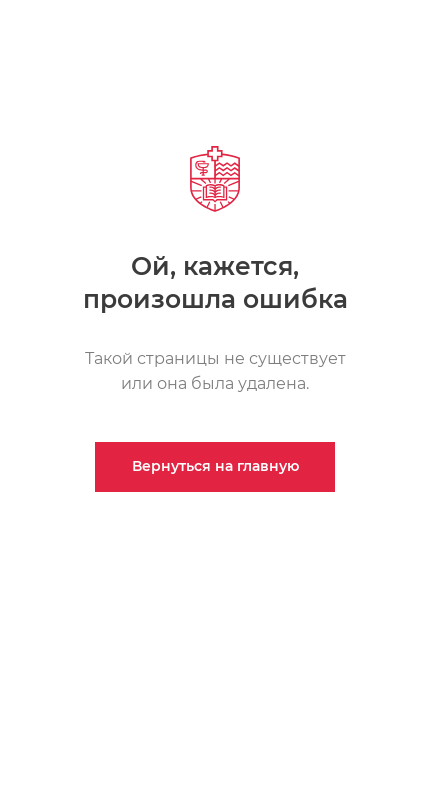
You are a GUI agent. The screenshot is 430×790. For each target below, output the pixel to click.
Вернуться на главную (215, 466)
